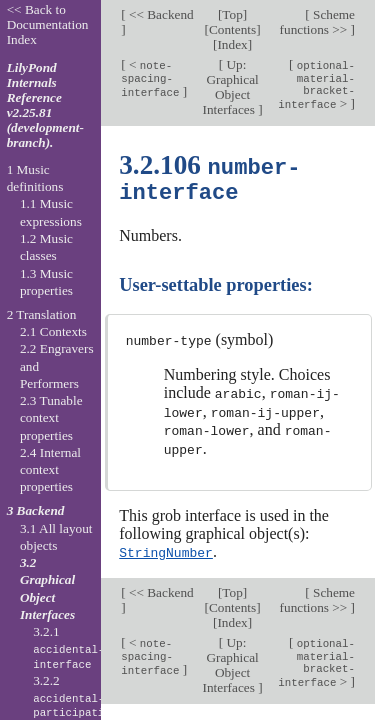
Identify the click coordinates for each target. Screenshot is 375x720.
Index (232, 44)
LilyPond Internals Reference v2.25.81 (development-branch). (45, 105)
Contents (232, 29)
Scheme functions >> (317, 22)
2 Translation (42, 314)
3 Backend (36, 510)
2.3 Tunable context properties (51, 418)
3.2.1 (68, 648)
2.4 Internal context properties (50, 470)
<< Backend (160, 14)
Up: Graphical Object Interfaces (231, 87)
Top (232, 14)
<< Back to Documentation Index (48, 24)
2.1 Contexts (53, 331)
